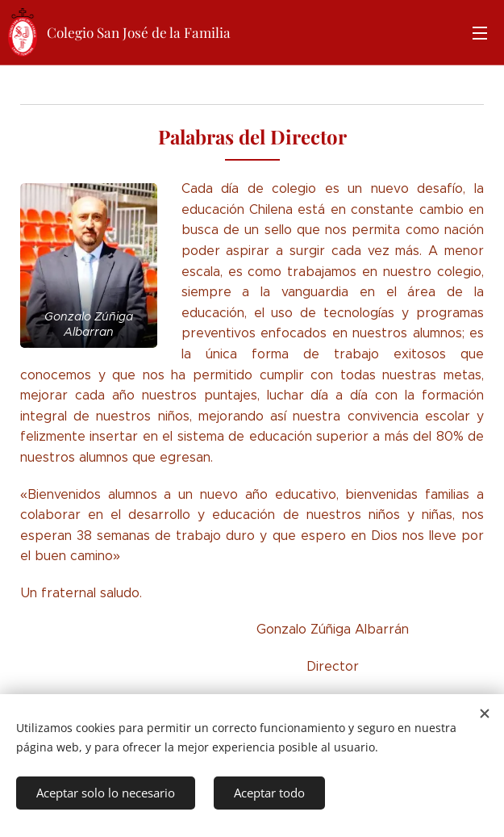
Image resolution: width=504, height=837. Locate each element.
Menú (480, 33)
